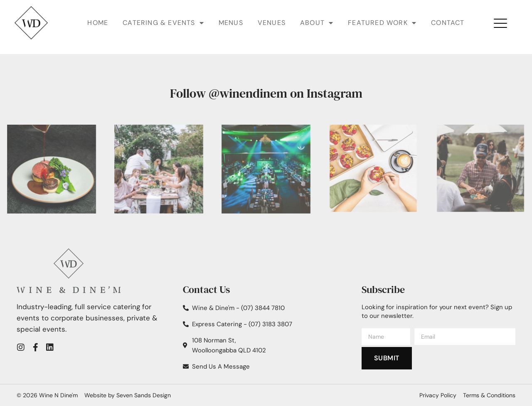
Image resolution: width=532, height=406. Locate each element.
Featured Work (382, 23)
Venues (272, 23)
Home (98, 23)
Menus (231, 23)
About (317, 23)
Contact (448, 23)
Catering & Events (163, 23)
